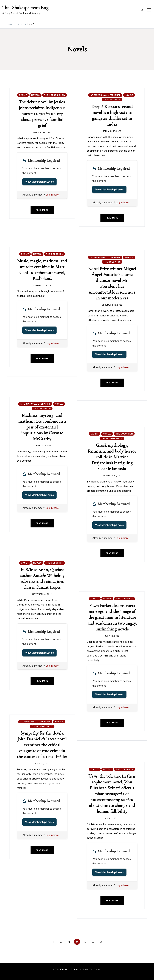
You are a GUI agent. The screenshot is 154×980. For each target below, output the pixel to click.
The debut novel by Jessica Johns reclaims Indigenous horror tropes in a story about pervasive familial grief (42, 114)
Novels (35, 95)
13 (100, 942)
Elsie (76, 969)
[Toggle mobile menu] (149, 10)
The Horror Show (55, 95)
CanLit (23, 95)
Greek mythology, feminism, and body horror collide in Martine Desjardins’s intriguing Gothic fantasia (112, 457)
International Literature (105, 95)
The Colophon (112, 100)
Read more (42, 210)
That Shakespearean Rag (25, 8)
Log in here (52, 195)
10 (85, 942)
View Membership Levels (39, 182)
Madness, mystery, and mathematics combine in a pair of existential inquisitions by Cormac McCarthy (42, 427)
